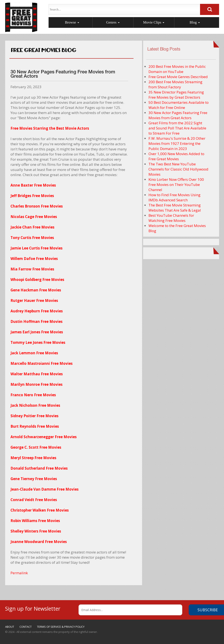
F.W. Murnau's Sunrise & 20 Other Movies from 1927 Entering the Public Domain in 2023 (177, 143)
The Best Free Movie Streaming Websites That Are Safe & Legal (175, 208)
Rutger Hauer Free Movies (34, 300)
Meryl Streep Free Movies (33, 458)
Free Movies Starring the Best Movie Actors (50, 128)
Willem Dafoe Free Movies (34, 259)
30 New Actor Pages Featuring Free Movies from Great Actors (178, 115)
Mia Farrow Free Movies (32, 269)
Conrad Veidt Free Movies (34, 500)
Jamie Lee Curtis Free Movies (36, 248)
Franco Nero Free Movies (33, 395)
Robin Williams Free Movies (35, 521)
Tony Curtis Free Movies (32, 238)
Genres (113, 22)
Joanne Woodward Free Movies (39, 542)
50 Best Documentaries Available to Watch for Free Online (179, 105)
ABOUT (10, 627)
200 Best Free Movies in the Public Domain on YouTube (177, 69)
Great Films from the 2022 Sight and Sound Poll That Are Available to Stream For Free (177, 128)
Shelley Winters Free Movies (36, 531)
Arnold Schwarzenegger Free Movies (44, 437)
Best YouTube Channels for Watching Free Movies (171, 218)
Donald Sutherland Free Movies (39, 468)
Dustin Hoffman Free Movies (36, 321)
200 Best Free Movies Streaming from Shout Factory (175, 84)
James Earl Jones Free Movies (37, 332)
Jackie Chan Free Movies (32, 227)
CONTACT (26, 627)
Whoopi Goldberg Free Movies (37, 280)
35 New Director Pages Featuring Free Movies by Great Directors (176, 95)
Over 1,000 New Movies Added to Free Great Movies (176, 156)
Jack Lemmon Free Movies (34, 353)
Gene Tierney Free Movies (34, 479)
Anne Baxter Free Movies (33, 185)
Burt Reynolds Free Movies (35, 426)
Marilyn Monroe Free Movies (36, 384)
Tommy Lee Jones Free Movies (38, 342)
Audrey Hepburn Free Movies (37, 311)
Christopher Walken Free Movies (40, 510)
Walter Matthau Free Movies (37, 374)
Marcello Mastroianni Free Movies (42, 363)
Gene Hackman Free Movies (36, 290)
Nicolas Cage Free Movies (34, 217)
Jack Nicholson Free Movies (35, 405)
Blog (195, 22)
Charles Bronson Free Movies (37, 206)
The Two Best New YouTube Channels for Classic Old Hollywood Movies (178, 169)
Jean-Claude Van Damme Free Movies (45, 489)
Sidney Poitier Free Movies (34, 416)
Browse (72, 22)
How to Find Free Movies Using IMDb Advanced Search (174, 197)
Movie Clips (154, 22)
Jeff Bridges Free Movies (32, 196)
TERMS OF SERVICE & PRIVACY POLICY (61, 627)
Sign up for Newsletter (33, 608)
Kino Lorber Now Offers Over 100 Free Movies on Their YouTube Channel (176, 185)
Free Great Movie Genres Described (178, 77)
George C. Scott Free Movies (36, 447)
